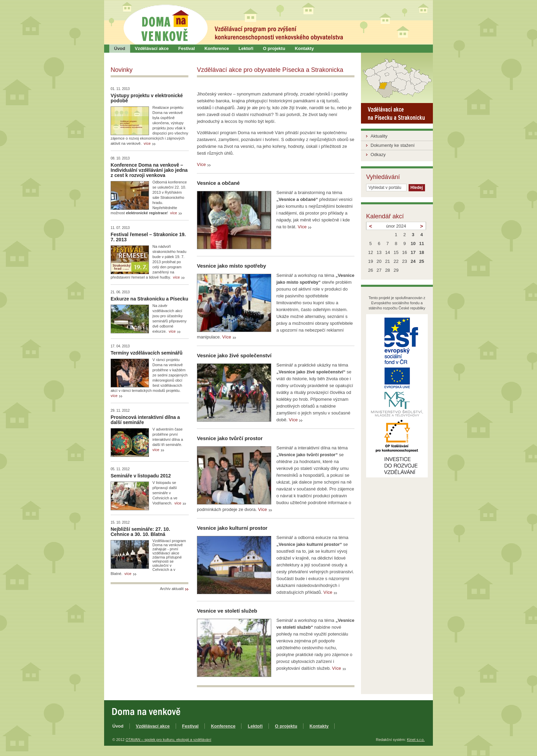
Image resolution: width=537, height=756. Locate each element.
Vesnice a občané (218, 183)
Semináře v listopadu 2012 (141, 476)
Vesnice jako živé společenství (234, 355)
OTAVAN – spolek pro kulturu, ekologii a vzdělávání (168, 740)
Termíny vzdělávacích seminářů (147, 353)
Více (201, 164)
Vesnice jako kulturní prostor (232, 528)
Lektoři (246, 48)
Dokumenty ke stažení (393, 145)
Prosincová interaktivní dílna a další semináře (145, 420)
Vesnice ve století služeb (227, 611)
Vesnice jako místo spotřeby (232, 266)
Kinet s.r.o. (416, 740)
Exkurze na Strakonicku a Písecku (149, 299)
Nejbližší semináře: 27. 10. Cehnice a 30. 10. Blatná (140, 532)
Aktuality (379, 136)
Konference (217, 48)
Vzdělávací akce (152, 48)
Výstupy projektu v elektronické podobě (147, 98)
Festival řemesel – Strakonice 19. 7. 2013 (148, 237)
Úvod (120, 48)
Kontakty (304, 48)
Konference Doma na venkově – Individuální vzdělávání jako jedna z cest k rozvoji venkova (149, 170)
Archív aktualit (172, 589)
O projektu (274, 48)
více (147, 143)
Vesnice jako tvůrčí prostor (230, 438)
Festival (187, 48)
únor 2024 (396, 226)
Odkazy (378, 155)
